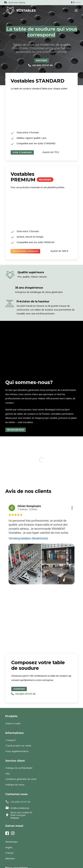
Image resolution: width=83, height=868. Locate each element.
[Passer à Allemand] (41, 859)
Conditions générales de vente (21, 779)
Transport (11, 740)
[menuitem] (75, 2)
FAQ (7, 773)
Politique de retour (15, 785)
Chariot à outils (13, 723)
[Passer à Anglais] (41, 847)
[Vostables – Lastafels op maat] (21, 11)
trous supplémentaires (17, 751)
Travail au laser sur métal (18, 746)
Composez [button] (10, 689)
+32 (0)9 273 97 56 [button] (40, 65)
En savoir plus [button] (16, 430)
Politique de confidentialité (19, 768)
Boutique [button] (42, 60)
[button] (76, 11)
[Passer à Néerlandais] (41, 842)
